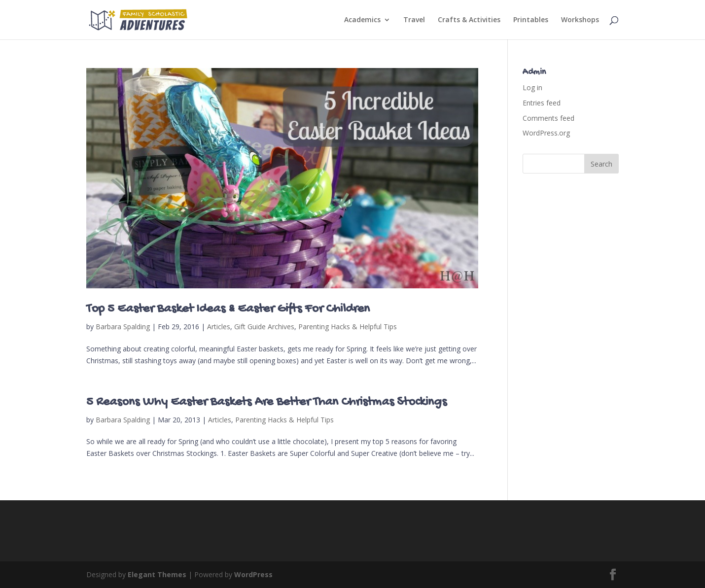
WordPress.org (546, 133)
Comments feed (548, 118)
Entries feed (542, 103)
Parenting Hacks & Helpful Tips (348, 327)
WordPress (253, 574)
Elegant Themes (157, 574)
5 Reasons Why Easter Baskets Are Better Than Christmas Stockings (266, 402)
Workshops (580, 20)
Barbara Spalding (123, 327)
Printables (531, 20)
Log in (532, 87)
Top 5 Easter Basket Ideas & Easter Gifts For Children (228, 309)
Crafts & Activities (469, 20)
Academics (362, 20)
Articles (219, 327)
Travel (414, 20)
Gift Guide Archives (264, 327)
